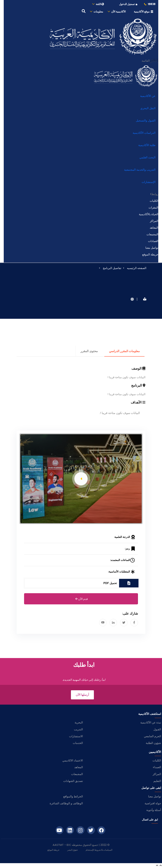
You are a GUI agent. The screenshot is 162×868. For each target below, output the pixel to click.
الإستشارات (149, 182)
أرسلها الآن (82, 695)
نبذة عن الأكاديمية (151, 722)
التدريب (78, 729)
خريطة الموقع (150, 254)
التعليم (157, 781)
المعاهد (154, 228)
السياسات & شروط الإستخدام (99, 850)
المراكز (154, 221)
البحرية (79, 722)
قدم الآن (81, 599)
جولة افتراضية (153, 803)
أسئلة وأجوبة (154, 810)
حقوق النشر (72, 850)
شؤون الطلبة (153, 743)
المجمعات (152, 234)
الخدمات (78, 743)
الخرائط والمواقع (73, 796)
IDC (69, 845)
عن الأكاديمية (148, 96)
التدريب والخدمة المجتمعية (140, 170)
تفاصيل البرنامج (112, 268)
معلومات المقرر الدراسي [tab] (124, 351)
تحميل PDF (110, 583)
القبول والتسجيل (146, 120)
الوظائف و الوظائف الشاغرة (66, 803)
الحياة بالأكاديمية (149, 214)
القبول (157, 729)
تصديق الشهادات (73, 781)
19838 (150, 4)
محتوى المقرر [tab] (89, 351)
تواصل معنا (152, 248)
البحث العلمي (147, 157)
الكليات (154, 201)
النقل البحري (148, 108)
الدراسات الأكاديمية (144, 133)
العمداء (157, 767)
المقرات (153, 207)
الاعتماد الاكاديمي (73, 760)
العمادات (153, 241)
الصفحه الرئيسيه (137, 268)
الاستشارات (76, 736)
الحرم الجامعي (152, 736)
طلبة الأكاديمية (147, 145)
